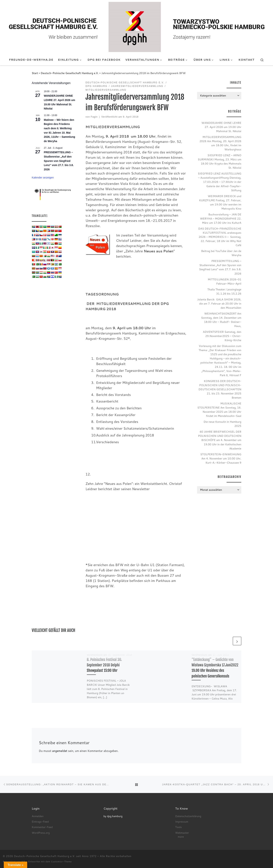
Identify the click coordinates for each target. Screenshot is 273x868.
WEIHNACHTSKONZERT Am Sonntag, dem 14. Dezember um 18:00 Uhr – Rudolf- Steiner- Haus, (221, 320)
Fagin (94, 117)
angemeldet (60, 751)
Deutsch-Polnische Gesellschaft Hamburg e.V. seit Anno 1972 (55, 856)
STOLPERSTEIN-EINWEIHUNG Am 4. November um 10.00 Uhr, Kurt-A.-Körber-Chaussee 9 (221, 458)
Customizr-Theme (61, 862)
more (181, 837)
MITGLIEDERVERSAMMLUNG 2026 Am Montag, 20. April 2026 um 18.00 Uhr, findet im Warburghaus (220, 143)
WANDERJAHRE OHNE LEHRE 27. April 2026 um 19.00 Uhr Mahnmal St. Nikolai (221, 127)
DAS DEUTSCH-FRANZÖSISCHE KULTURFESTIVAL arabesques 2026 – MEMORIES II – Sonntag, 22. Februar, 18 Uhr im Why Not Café (220, 237)
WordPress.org (41, 833)
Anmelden (38, 816)
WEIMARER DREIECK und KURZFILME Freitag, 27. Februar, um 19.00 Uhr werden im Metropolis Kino (220, 202)
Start (35, 73)
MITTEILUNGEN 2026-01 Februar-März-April (224, 281)
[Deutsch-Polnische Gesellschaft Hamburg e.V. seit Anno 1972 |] (136, 27)
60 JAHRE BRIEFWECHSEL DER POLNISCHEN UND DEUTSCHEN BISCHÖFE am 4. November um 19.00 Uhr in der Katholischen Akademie (220, 440)
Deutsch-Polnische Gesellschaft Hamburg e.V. (70, 73)
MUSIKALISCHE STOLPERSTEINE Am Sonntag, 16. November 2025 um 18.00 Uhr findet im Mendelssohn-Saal (219, 410)
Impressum (182, 822)
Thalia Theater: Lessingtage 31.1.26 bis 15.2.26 (224, 291)
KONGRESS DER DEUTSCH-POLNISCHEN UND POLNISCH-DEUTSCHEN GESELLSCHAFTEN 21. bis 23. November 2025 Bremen (220, 389)
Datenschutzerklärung (188, 816)
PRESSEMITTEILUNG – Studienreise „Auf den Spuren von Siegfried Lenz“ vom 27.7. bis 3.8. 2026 (59, 161)
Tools (178, 827)
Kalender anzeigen (43, 178)
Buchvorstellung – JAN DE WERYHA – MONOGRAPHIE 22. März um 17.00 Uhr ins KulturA (221, 219)
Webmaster (182, 833)
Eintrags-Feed (40, 822)
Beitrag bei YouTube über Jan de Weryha (221, 253)
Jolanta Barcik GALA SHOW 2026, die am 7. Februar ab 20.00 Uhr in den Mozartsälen (219, 303)
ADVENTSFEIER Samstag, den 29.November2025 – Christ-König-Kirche (222, 336)
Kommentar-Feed (42, 827)
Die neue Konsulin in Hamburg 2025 (222, 424)
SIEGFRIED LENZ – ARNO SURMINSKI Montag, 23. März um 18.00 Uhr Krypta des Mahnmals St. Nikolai (219, 161)
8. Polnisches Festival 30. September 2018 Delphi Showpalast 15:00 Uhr (104, 665)
